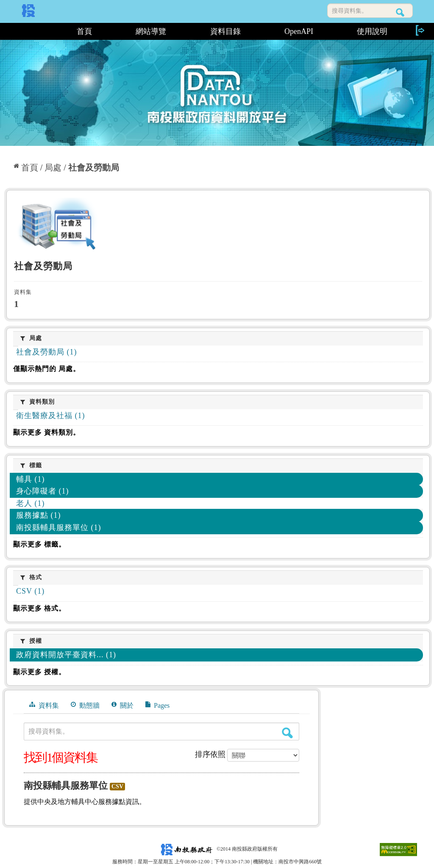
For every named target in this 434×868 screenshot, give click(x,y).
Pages (157, 705)
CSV (117, 786)
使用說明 (372, 31)
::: (29, 31)
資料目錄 (225, 31)
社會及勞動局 (94, 167)
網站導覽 (151, 31)
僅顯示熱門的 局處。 (47, 369)
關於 (122, 705)
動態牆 (85, 705)
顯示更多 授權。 (39, 672)
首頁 (84, 31)
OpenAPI (299, 31)
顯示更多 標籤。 (39, 544)
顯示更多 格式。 (39, 608)
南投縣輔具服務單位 (66, 786)
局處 (53, 167)
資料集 (44, 705)
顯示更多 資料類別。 (47, 432)
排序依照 (210, 754)
